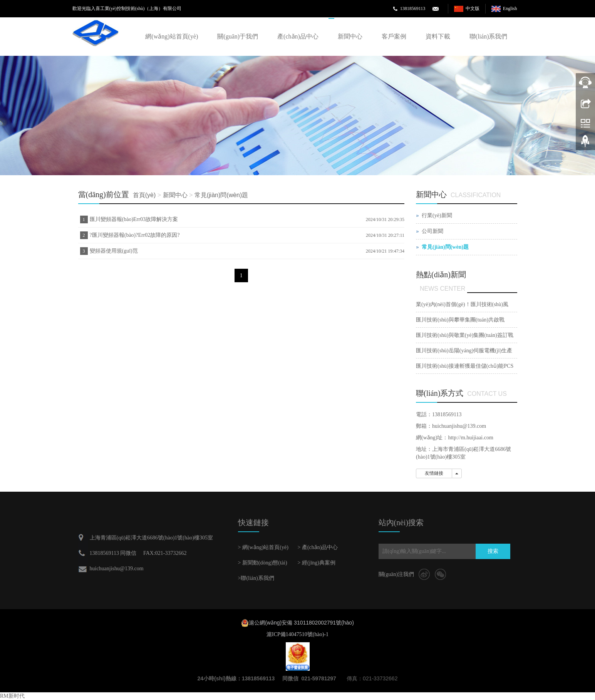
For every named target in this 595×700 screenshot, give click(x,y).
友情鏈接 (434, 473)
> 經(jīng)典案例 (317, 563)
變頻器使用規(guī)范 (114, 251)
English (510, 8)
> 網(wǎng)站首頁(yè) (263, 547)
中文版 (473, 8)
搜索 (493, 551)
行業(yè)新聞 (437, 215)
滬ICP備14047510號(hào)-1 (297, 634)
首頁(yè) (144, 195)
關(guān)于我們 (238, 36)
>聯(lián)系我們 (256, 578)
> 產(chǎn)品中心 (318, 547)
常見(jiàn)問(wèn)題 (221, 195)
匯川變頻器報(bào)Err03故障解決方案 (134, 219)
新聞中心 (350, 36)
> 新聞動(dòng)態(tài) (263, 563)
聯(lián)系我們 (489, 36)
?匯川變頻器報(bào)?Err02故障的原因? (135, 235)
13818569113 (413, 8)
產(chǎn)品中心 (298, 36)
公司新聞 (432, 231)
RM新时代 (12, 696)
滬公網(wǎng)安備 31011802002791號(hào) (301, 623)
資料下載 (438, 36)
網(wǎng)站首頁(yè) (172, 36)
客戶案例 (394, 36)
